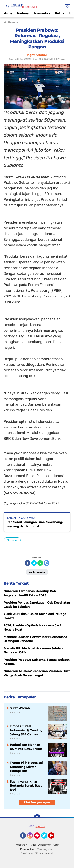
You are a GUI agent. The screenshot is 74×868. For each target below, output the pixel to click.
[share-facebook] (28, 563)
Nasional (23, 13)
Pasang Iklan (28, 849)
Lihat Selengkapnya (37, 802)
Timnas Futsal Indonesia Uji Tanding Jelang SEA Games (26, 730)
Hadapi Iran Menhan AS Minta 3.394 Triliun (26, 747)
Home (8, 13)
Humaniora (42, 13)
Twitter (46, 837)
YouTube (54, 837)
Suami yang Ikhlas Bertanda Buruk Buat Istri (26, 786)
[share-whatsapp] (40, 563)
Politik (60, 13)
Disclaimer (44, 845)
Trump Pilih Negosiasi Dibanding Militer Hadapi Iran (26, 767)
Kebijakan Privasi (25, 845)
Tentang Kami (46, 849)
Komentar (37, 572)
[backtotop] (37, 818)
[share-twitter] (34, 563)
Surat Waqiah (20, 708)
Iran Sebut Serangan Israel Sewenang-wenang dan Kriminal (35, 524)
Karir (56, 845)
